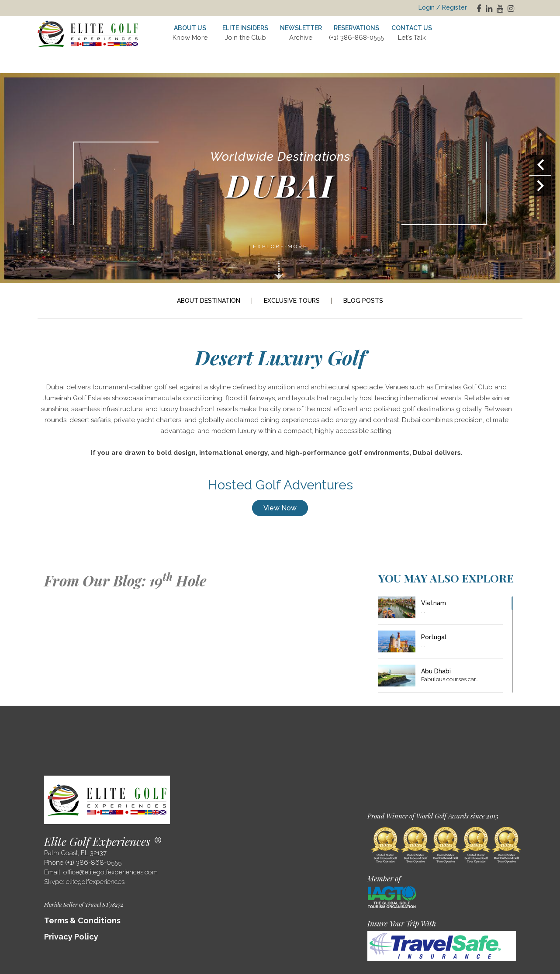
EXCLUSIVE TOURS (292, 301)
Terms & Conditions (82, 920)
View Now (280, 508)
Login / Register (443, 7)
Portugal (434, 637)
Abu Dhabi (436, 671)
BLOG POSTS (363, 301)
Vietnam (434, 603)
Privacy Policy (71, 937)
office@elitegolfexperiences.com (111, 872)
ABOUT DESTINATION (209, 301)
